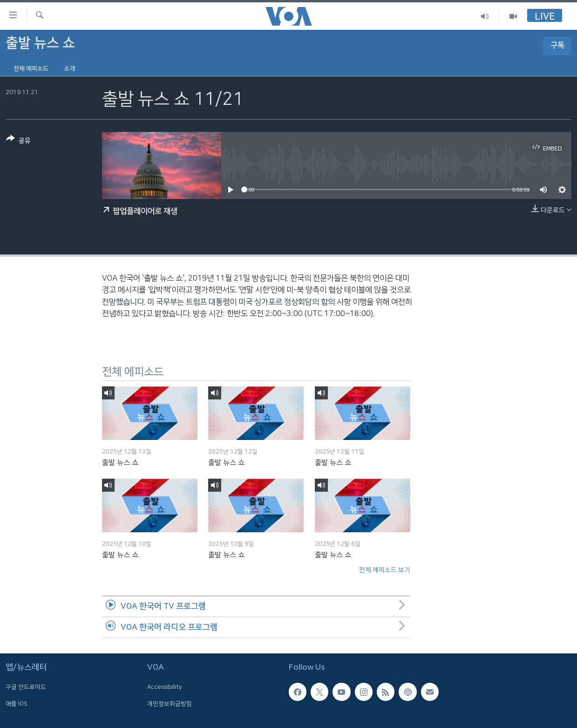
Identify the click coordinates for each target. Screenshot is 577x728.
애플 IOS (17, 703)
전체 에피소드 (31, 69)
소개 (70, 69)
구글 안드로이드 (26, 687)
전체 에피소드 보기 (385, 570)
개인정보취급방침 (170, 703)
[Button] (18, 141)
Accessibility (165, 687)
